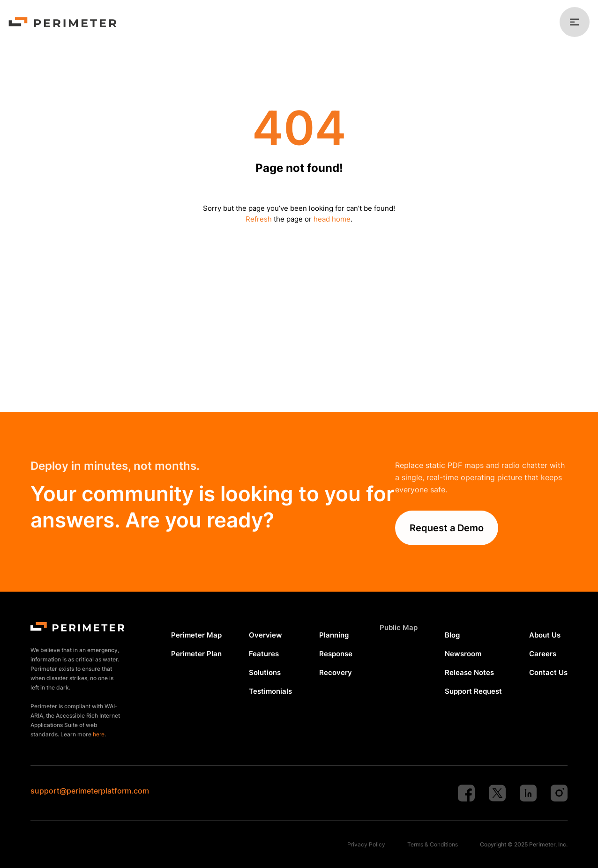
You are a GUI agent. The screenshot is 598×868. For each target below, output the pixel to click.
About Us (545, 635)
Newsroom (463, 654)
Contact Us (548, 672)
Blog (452, 635)
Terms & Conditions (433, 844)
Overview (265, 635)
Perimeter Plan (196, 654)
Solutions (265, 672)
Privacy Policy (366, 844)
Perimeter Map (196, 635)
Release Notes (469, 672)
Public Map (399, 627)
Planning (334, 635)
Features (264, 654)
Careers (543, 654)
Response (336, 654)
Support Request (473, 691)
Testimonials (270, 691)
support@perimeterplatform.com (90, 791)
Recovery (336, 672)
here (99, 734)
